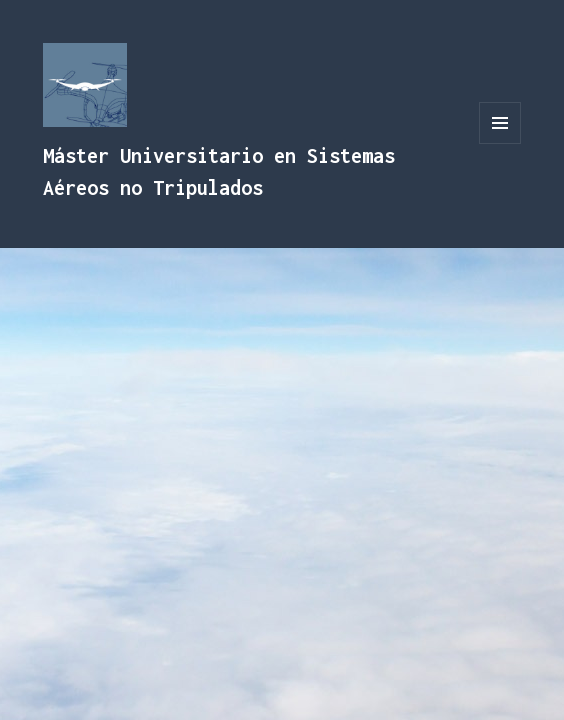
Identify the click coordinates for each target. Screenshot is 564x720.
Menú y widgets (500, 143)
